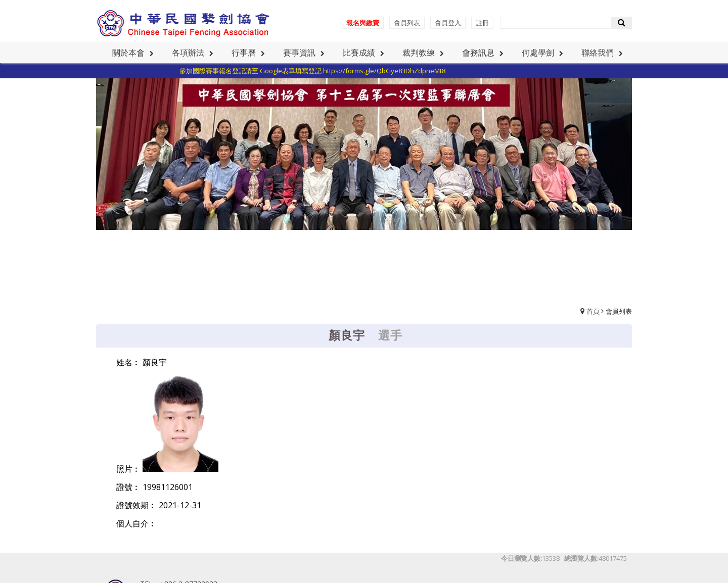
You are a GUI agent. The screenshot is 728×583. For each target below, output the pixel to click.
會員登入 (448, 23)
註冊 (482, 23)
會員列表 (407, 23)
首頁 (593, 311)
